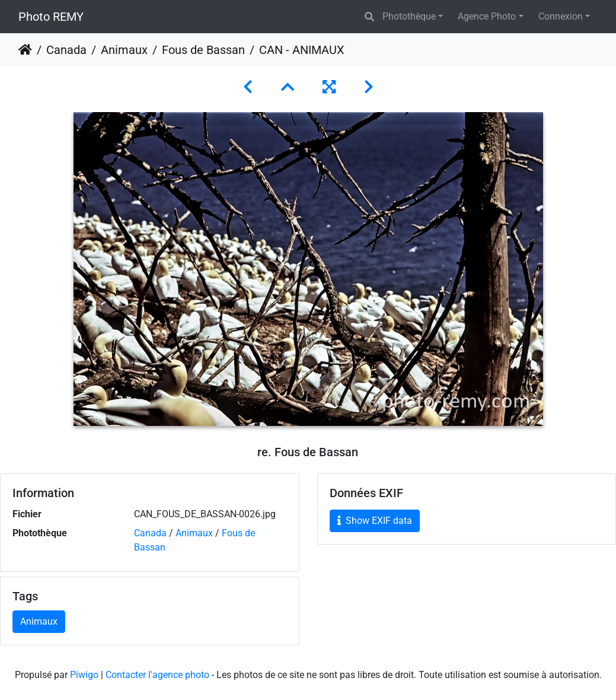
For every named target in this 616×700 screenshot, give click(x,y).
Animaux (124, 50)
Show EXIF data (375, 521)
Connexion (561, 16)
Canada (66, 50)
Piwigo (84, 675)
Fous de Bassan (203, 50)
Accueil (25, 50)
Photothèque (409, 16)
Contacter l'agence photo (157, 675)
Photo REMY (51, 17)
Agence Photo (487, 16)
